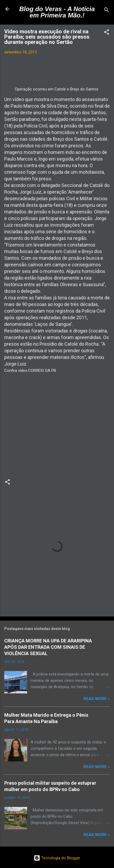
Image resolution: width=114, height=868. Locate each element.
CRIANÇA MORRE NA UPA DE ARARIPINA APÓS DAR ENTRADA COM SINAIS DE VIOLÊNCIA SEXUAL (48, 647)
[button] (107, 33)
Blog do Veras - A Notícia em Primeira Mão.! (57, 12)
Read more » (97, 699)
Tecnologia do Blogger (57, 858)
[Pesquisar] (107, 11)
